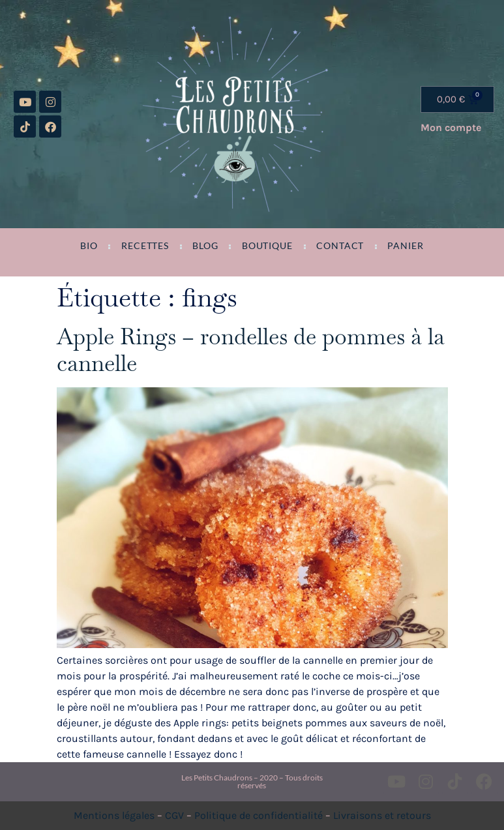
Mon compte (451, 127)
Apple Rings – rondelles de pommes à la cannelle (251, 350)
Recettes (145, 246)
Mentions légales (114, 815)
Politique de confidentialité (259, 815)
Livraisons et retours (382, 815)
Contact (340, 246)
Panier (405, 246)
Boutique (267, 246)
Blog (205, 246)
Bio (89, 246)
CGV (174, 815)
